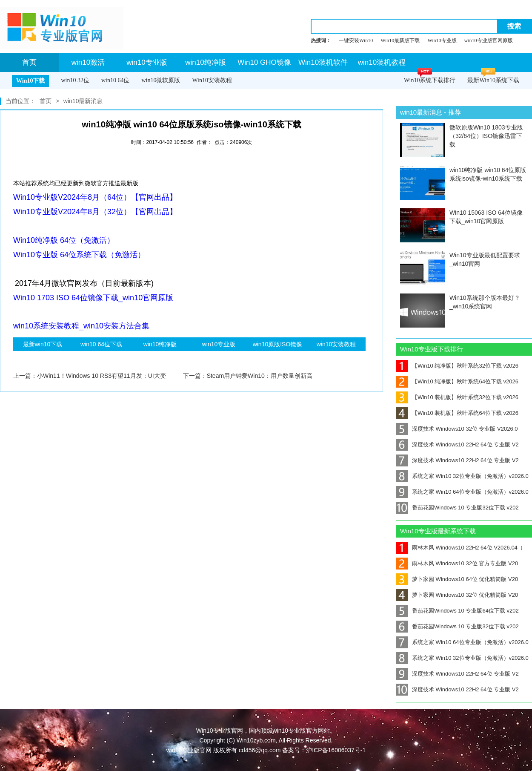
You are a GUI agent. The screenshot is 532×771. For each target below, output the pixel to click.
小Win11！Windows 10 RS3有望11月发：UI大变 (102, 376)
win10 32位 (75, 80)
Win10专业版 (442, 40)
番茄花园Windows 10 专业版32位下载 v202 (457, 508)
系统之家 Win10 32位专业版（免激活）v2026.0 (462, 476)
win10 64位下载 (101, 344)
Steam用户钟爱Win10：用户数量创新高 (260, 376)
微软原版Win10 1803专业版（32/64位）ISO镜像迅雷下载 (486, 136)
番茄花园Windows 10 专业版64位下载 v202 (457, 611)
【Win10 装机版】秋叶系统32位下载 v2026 (457, 397)
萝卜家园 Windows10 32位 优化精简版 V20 (457, 595)
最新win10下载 (43, 344)
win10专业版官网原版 (489, 40)
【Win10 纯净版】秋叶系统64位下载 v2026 (457, 381)
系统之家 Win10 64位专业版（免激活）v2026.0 (462, 492)
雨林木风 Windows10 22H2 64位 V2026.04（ (459, 548)
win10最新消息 (83, 101)
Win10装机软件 (323, 62)
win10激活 (88, 62)
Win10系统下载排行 (430, 80)
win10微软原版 (161, 80)
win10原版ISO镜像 (278, 344)
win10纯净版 (205, 62)
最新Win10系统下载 (493, 80)
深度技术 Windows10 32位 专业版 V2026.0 (457, 429)
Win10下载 (30, 81)
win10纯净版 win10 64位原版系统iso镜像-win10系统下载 (488, 174)
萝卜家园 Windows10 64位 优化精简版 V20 (457, 579)
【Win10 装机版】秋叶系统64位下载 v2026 (457, 413)
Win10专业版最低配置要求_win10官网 (485, 259)
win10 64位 (116, 80)
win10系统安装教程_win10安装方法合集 (81, 326)
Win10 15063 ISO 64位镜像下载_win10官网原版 (486, 217)
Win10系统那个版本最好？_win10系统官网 (485, 302)
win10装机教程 (382, 62)
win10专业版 (147, 62)
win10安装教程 (336, 344)
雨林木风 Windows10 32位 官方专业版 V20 (457, 563)
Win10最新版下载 (400, 40)
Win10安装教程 (212, 80)
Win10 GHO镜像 (264, 62)
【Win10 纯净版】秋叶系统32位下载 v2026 (457, 366)
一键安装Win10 (356, 40)
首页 (29, 62)
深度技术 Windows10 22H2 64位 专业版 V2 (457, 444)
